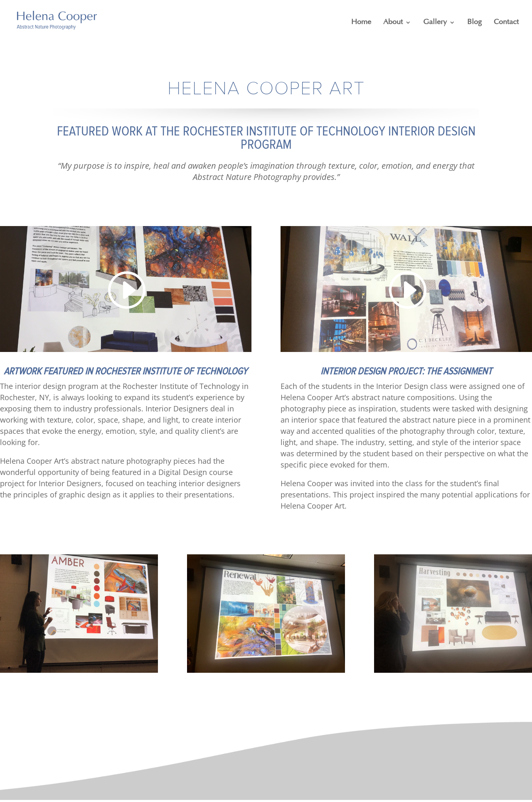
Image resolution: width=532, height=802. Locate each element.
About (393, 22)
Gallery (435, 22)
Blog (474, 22)
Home (361, 22)
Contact (506, 22)
